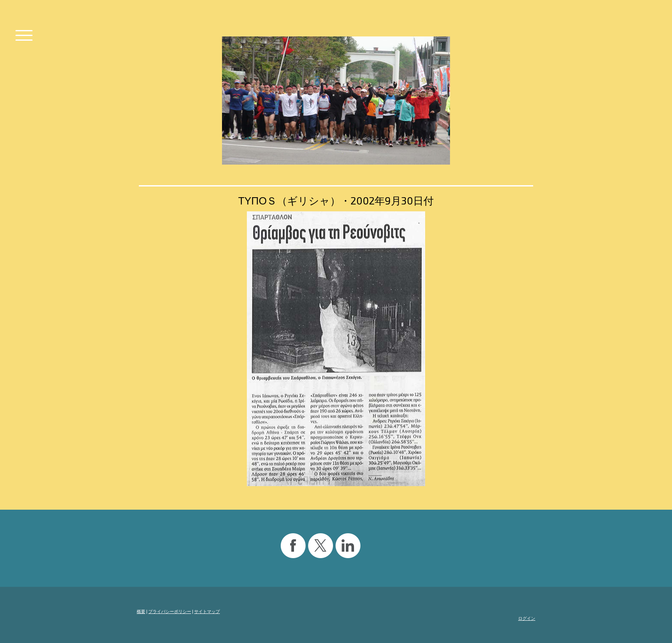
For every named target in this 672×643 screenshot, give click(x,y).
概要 (141, 611)
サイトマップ (207, 611)
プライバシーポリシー (170, 611)
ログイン (527, 618)
